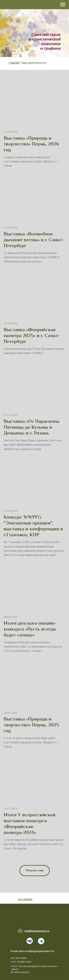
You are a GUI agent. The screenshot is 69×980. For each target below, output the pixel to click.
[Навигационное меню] (63, 5)
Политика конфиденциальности (32, 951)
